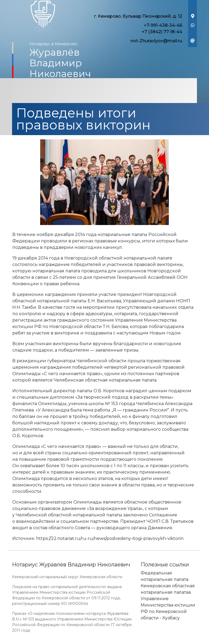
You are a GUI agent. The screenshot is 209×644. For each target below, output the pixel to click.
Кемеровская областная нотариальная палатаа (168, 589)
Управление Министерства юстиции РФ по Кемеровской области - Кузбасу (168, 608)
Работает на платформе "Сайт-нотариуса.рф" (155, 641)
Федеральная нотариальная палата (165, 576)
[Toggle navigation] (104, 91)
